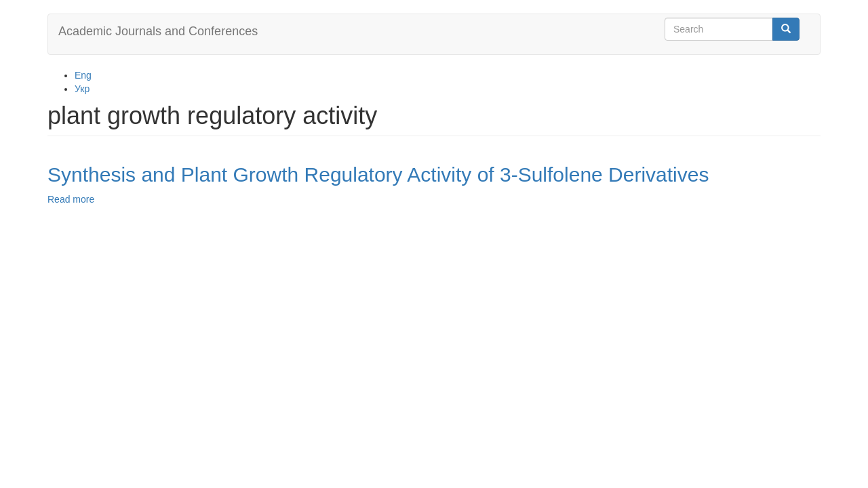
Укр (82, 89)
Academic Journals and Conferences (158, 31)
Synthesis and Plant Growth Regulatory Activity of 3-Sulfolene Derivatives (378, 175)
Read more (71, 199)
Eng (83, 75)
